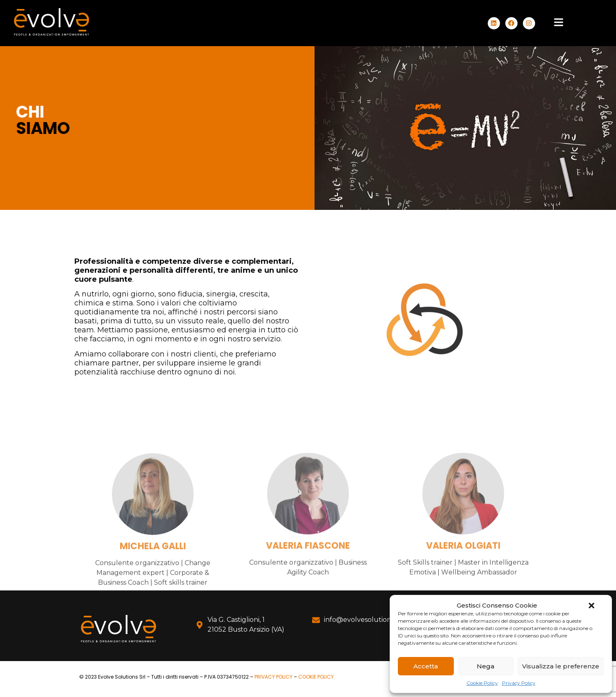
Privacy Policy (519, 683)
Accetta (426, 666)
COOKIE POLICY (316, 677)
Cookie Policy (482, 683)
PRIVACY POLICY (273, 677)
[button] (591, 606)
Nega (485, 666)
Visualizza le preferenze (561, 666)
